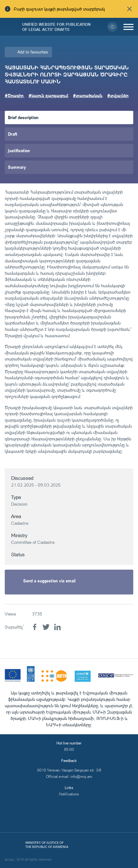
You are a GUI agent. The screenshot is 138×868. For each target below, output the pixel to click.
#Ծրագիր (14, 95)
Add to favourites (33, 52)
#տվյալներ (118, 95)
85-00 (69, 749)
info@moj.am (81, 776)
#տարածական (88, 95)
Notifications (69, 794)
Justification (19, 150)
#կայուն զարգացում (48, 95)
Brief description (23, 117)
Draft (13, 134)
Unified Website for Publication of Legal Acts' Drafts (56, 27)
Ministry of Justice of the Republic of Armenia (47, 845)
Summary (17, 167)
